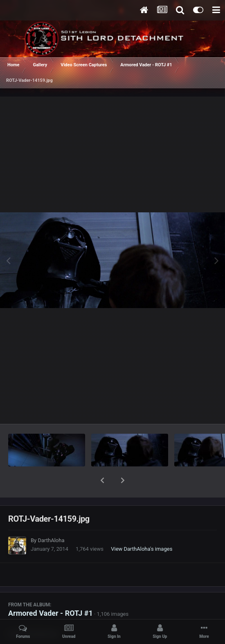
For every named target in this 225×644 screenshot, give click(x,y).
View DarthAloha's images (142, 528)
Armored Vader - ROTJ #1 (51, 592)
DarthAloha (51, 519)
